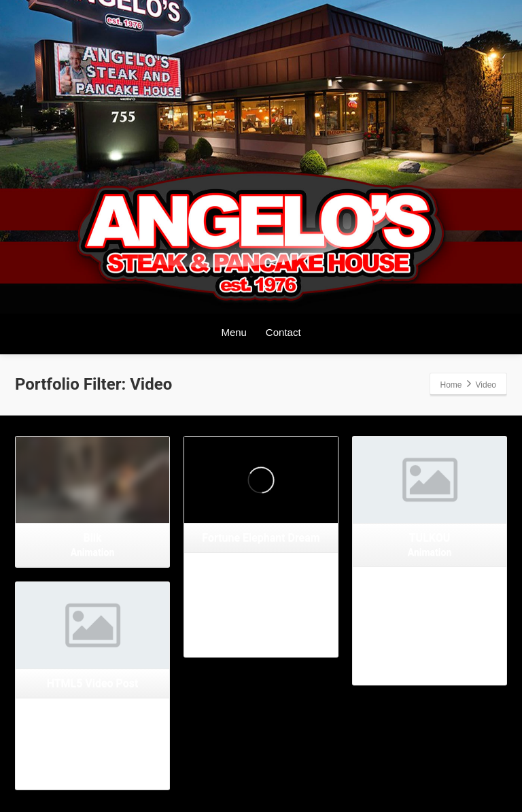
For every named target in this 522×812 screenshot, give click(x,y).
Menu (234, 332)
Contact (283, 332)
